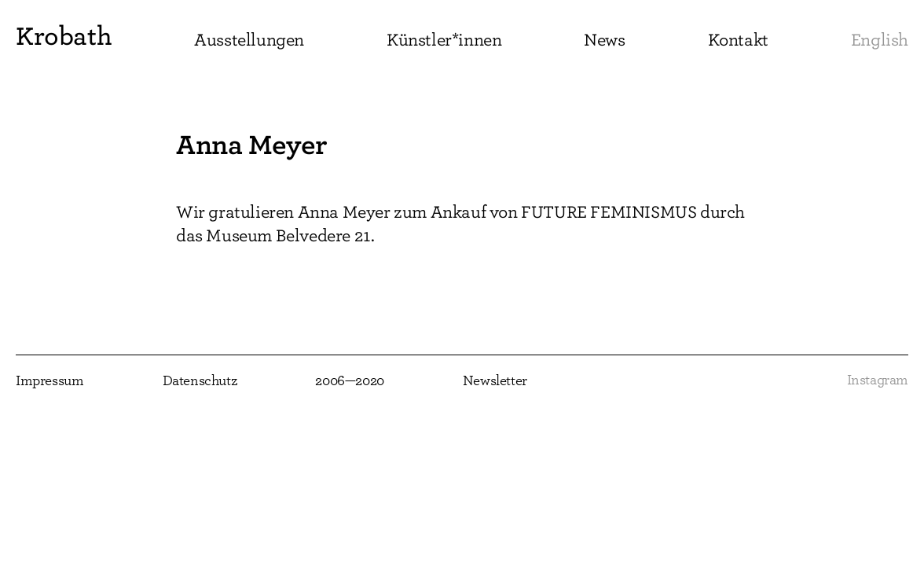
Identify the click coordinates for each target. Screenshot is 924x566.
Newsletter (495, 381)
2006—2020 (349, 381)
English (880, 40)
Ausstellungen (249, 40)
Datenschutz (200, 381)
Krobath (64, 36)
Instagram (878, 380)
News (604, 40)
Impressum (49, 381)
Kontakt (738, 40)
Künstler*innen (444, 40)
